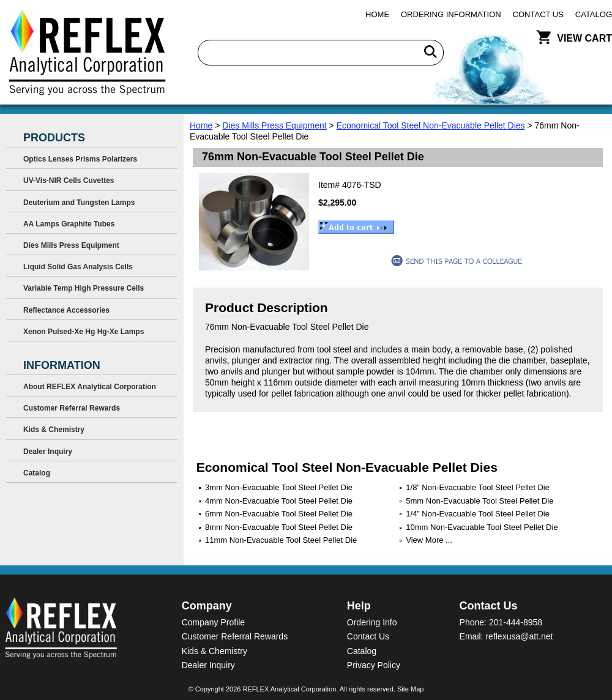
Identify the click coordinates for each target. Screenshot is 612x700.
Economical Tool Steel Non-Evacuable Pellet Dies (431, 125)
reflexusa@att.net (519, 636)
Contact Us (538, 14)
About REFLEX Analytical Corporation (90, 387)
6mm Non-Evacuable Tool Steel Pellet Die (279, 514)
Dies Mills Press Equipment (274, 125)
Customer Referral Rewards (72, 408)
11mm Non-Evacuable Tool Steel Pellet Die (281, 540)
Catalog (594, 14)
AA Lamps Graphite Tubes (69, 224)
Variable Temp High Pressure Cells (84, 288)
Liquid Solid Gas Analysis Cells (78, 267)
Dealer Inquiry (48, 452)
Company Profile (214, 622)
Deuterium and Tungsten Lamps (79, 203)
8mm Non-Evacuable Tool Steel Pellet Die (279, 527)
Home (377, 14)
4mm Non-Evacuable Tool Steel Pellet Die (279, 501)
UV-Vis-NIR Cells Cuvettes (69, 181)
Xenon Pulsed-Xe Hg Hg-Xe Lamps (84, 332)
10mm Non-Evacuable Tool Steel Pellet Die (482, 527)
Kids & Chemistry (54, 430)
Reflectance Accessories (66, 310)
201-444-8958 (516, 622)
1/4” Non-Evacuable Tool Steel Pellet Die (478, 514)
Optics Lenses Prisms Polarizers (80, 159)
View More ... (429, 540)
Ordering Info (372, 622)
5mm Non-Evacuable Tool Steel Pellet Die (480, 501)
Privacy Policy (374, 665)
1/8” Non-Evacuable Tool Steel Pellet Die (478, 487)
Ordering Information (451, 14)
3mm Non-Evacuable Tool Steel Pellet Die (279, 487)
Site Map (410, 689)
